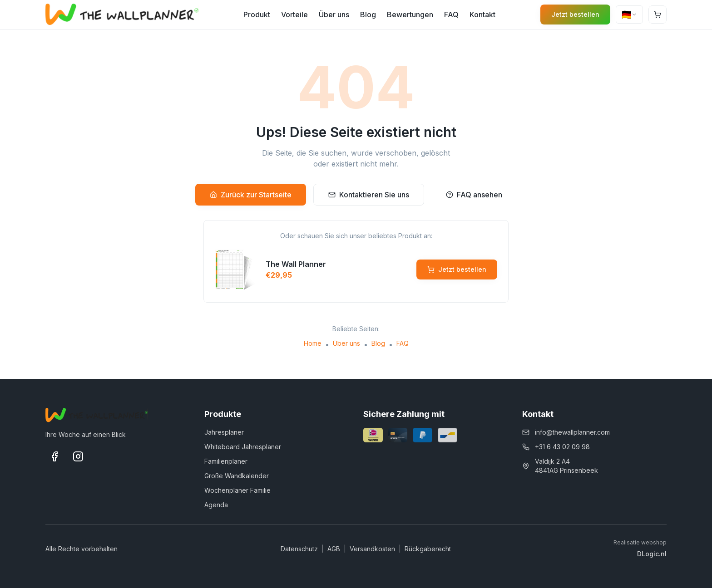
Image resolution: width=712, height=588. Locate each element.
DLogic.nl (652, 554)
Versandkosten (372, 549)
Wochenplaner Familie (237, 490)
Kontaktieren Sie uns (369, 195)
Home (313, 343)
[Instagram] (78, 456)
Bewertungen (410, 15)
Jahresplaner (224, 432)
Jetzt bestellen (575, 14)
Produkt (257, 15)
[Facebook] (54, 456)
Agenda (216, 505)
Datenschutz (299, 549)
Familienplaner (226, 461)
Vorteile (294, 15)
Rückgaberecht (428, 549)
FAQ (451, 15)
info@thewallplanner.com (572, 432)
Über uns (334, 15)
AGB (334, 549)
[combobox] (629, 15)
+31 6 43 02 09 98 (562, 447)
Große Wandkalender (237, 476)
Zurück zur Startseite (251, 195)
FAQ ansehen (474, 195)
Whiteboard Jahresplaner (243, 447)
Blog (368, 15)
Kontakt (482, 15)
